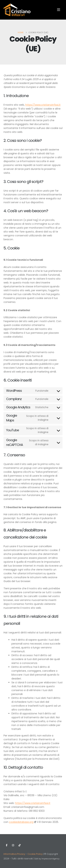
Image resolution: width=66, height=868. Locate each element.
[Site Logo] (17, 10)
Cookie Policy (35, 854)
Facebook (7, 845)
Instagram (13, 845)
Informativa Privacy (14, 854)
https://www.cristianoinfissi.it (43, 105)
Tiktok (20, 845)
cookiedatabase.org (21, 822)
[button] (59, 10)
